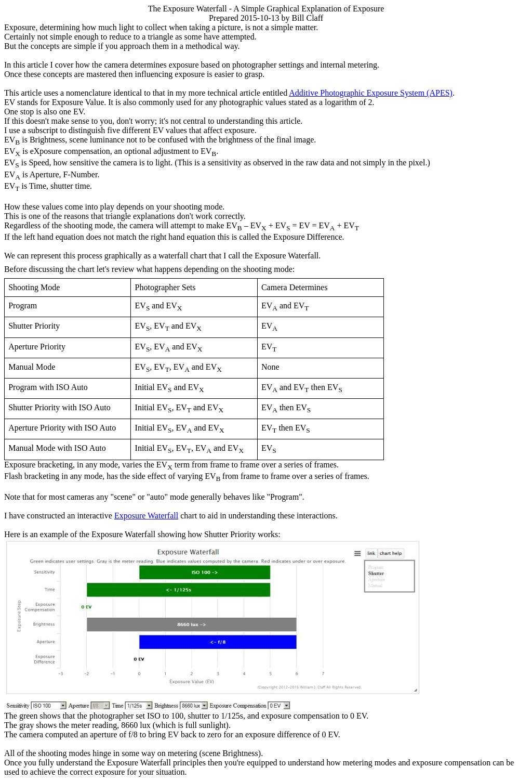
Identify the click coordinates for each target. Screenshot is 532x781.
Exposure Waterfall (146, 516)
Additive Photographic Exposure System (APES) (371, 93)
